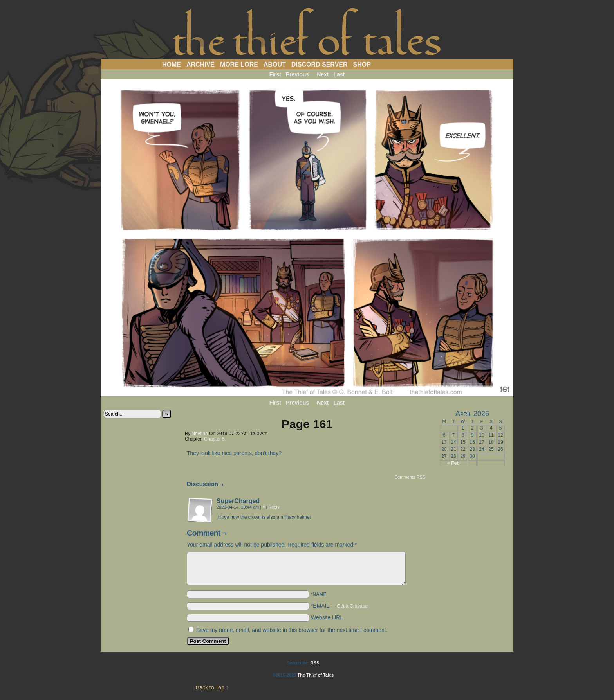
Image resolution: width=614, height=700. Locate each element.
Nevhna (200, 434)
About (275, 64)
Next (323, 74)
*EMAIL (340, 606)
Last (339, 74)
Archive (200, 64)
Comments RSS (410, 477)
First (275, 74)
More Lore (239, 64)
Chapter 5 (214, 439)
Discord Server (320, 64)
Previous (297, 74)
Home (172, 64)
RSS (315, 663)
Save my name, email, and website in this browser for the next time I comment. (292, 630)
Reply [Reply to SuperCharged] (274, 507)
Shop (362, 64)
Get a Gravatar (352, 606)
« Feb (453, 463)
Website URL (327, 617)
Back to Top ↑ (212, 687)
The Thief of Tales (307, 32)
